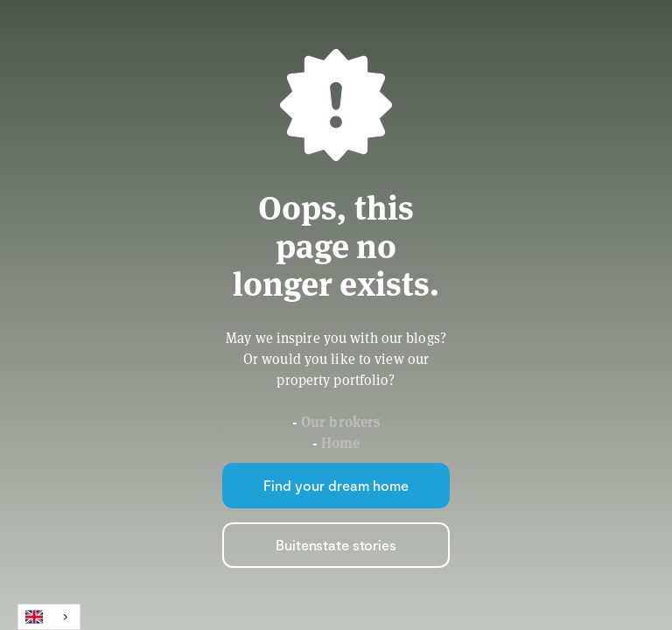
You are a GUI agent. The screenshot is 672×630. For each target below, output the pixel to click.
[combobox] (49, 617)
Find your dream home (336, 485)
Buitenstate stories (336, 545)
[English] (49, 617)
